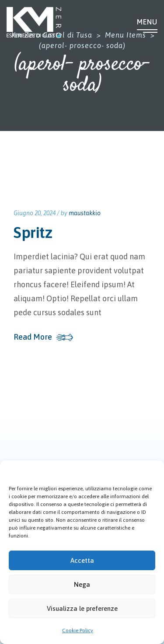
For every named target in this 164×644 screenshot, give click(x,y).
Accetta (82, 560)
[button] (151, 472)
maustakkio (85, 213)
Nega (82, 584)
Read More (33, 337)
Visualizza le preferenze (82, 608)
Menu (147, 22)
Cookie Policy (78, 630)
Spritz (33, 232)
